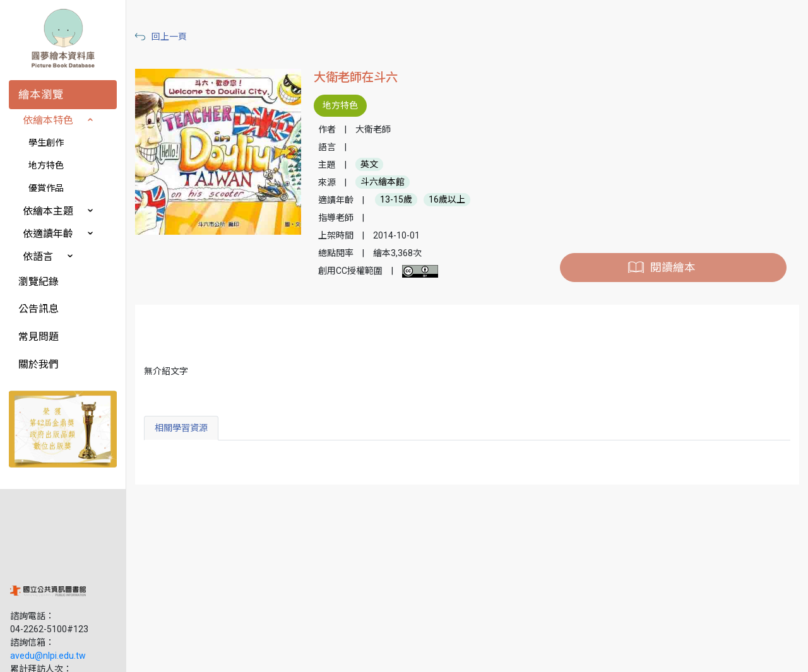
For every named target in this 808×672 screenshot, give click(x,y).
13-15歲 (396, 200)
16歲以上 (447, 200)
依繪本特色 (48, 120)
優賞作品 (46, 188)
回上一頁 (169, 37)
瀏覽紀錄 (39, 282)
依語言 (38, 256)
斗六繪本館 (383, 182)
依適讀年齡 (48, 234)
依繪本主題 (48, 211)
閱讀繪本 (673, 268)
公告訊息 (39, 309)
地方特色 (46, 165)
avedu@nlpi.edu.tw (48, 574)
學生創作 (46, 143)
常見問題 (39, 337)
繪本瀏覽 (41, 95)
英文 (369, 165)
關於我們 (39, 364)
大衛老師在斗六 (356, 77)
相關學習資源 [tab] (181, 428)
